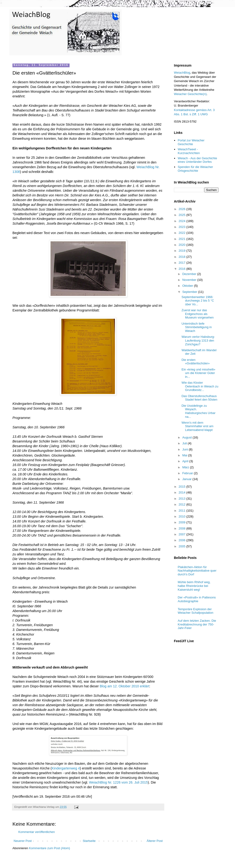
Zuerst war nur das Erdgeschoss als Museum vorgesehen (197, 314)
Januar (187, 479)
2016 (182, 269)
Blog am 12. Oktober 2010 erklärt (124, 686)
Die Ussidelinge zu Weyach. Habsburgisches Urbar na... (198, 411)
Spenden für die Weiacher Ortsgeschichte (195, 169)
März (186, 467)
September (190, 292)
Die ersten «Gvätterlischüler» (196, 362)
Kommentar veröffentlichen (37, 832)
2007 (182, 534)
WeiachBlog (182, 73)
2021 (182, 239)
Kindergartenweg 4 (66, 768)
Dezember (190, 274)
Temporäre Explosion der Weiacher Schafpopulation (196, 611)
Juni (186, 449)
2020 (182, 245)
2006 (182, 540)
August (188, 437)
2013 (182, 499)
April (186, 461)
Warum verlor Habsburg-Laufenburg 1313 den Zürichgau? (198, 340)
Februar (188, 473)
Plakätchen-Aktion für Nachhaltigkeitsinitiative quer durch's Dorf (197, 571)
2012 (182, 504)
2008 (182, 528)
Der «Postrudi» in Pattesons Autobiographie (197, 599)
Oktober (188, 286)
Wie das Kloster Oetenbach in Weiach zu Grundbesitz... (200, 386)
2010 (182, 516)
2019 (182, 251)
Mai (185, 455)
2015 (182, 487)
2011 (182, 511)
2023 (182, 227)
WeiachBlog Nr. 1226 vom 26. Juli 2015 (118, 782)
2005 (182, 546)
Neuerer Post (23, 841)
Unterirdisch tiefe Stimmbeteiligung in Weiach (196, 327)
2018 (182, 257)
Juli (185, 443)
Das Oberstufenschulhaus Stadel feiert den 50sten (199, 398)
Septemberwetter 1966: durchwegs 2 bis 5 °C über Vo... (198, 301)
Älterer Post (155, 841)
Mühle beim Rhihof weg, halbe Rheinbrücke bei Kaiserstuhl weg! (194, 586)
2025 (182, 215)
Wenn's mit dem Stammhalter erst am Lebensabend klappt (197, 426)
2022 (182, 233)
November (190, 280)
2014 (182, 492)
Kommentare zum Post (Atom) (49, 848)
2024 (182, 221)
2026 (182, 209)
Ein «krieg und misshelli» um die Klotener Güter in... (198, 373)
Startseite (89, 841)
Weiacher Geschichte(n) (190, 94)
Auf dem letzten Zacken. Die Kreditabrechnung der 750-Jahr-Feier (197, 624)
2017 (182, 263)
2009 (182, 522)
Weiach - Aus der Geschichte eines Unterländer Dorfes (197, 160)
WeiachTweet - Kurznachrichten (189, 151)
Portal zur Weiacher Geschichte (191, 142)
